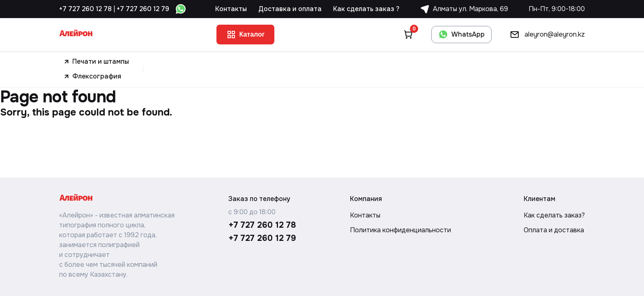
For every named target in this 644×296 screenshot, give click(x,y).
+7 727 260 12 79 (143, 9)
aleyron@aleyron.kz (545, 35)
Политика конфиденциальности (400, 230)
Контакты (231, 9)
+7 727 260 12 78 (85, 9)
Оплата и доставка (554, 230)
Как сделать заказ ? (366, 9)
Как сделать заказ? (554, 215)
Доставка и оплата (290, 9)
